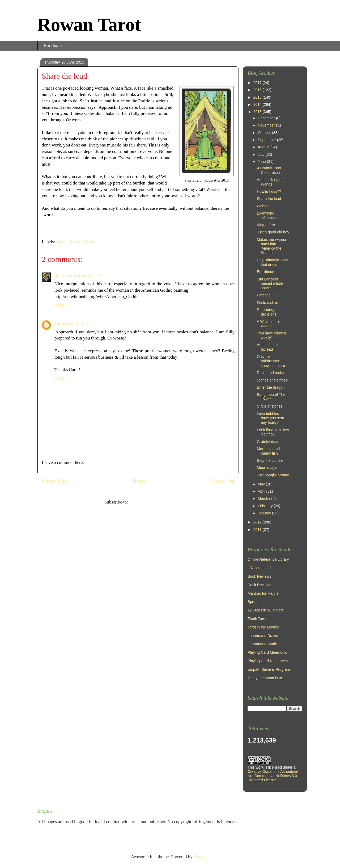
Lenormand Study (262, 644)
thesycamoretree (70, 276)
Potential (264, 295)
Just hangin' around (273, 475)
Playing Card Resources (268, 661)
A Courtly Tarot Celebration (269, 170)
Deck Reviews (259, 585)
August (264, 147)
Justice (62, 242)
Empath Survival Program (269, 669)
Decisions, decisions (267, 312)
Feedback (53, 46)
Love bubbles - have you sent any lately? (270, 418)
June (262, 162)
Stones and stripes (272, 380)
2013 (258, 112)
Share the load (269, 199)
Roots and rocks (270, 373)
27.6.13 (94, 276)
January (265, 513)
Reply (60, 305)
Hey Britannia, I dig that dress (273, 262)
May (262, 484)
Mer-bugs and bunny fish (268, 451)
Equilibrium (266, 272)
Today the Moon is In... (266, 678)
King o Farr (266, 225)
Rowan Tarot (89, 25)
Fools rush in (267, 303)
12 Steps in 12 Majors (265, 610)
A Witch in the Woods (268, 324)
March (263, 498)
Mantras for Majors (263, 593)
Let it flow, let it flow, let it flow (273, 432)
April (262, 491)
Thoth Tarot (257, 619)
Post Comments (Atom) (151, 502)
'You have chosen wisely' (271, 335)
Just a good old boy (273, 232)
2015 (258, 97)
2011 (258, 530)
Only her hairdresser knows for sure (271, 361)
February (266, 506)
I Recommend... (261, 568)
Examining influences (267, 215)
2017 (258, 83)
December (267, 118)
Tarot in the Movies (263, 627)
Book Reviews (259, 576)
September (267, 140)
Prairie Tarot (82, 242)
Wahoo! (263, 206)
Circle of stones (270, 406)
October (265, 133)
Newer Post (54, 481)
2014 (258, 104)
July (262, 154)
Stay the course (270, 460)
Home (139, 481)
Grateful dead (268, 442)
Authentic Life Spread (268, 347)
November (267, 125)
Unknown (64, 323)
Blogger (201, 857)
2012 (258, 522)
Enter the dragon (271, 387)
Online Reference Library (268, 559)
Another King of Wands (270, 182)
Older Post (223, 481)
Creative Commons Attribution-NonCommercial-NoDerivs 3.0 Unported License (273, 776)
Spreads (254, 602)
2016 (258, 90)
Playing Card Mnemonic (267, 652)
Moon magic (267, 468)
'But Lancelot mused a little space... (270, 284)
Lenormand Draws (263, 636)
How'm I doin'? (269, 191)
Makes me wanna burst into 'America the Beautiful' (271, 246)
